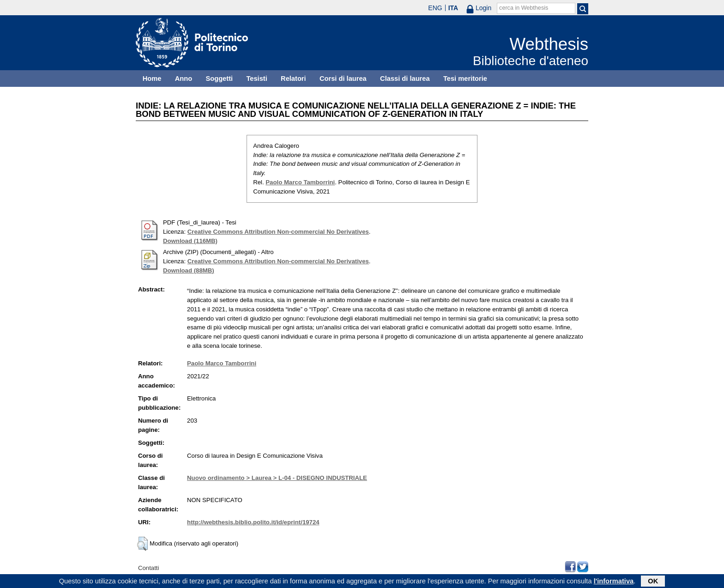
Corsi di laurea (343, 79)
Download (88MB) (189, 270)
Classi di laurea (405, 79)
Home (152, 79)
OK (653, 582)
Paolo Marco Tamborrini (300, 182)
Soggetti (219, 79)
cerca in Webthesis (524, 8)
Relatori (293, 79)
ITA (453, 8)
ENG (435, 8)
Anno (184, 79)
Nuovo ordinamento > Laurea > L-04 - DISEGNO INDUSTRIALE (277, 478)
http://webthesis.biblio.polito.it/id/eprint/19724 (253, 522)
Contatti (148, 568)
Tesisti (256, 79)
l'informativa (614, 582)
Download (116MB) (190, 241)
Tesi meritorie (465, 79)
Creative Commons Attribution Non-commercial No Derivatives (278, 232)
